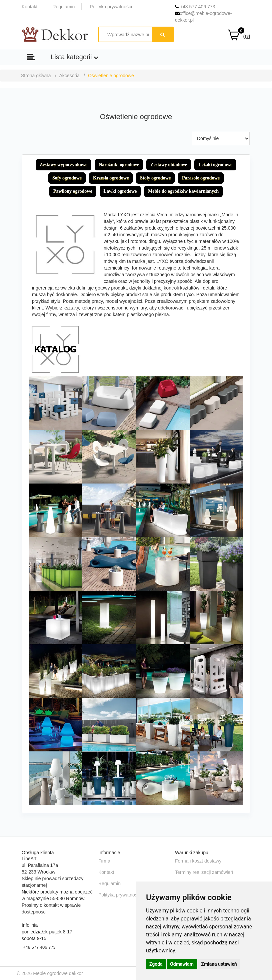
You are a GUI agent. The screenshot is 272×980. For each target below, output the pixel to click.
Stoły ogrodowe (155, 178)
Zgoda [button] (156, 964)
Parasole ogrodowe (201, 178)
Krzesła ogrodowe (111, 178)
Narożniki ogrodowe (119, 165)
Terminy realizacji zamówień (204, 872)
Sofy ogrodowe (67, 178)
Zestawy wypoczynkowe (64, 165)
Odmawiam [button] (182, 964)
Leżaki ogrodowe (215, 165)
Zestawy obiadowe (169, 165)
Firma (104, 861)
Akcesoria (69, 76)
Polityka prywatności (111, 7)
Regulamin (63, 7)
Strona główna (36, 76)
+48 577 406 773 (195, 7)
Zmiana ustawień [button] (219, 964)
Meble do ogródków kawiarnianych (183, 191)
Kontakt (29, 7)
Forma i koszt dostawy (198, 861)
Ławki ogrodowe (120, 191)
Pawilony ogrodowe (73, 191)
